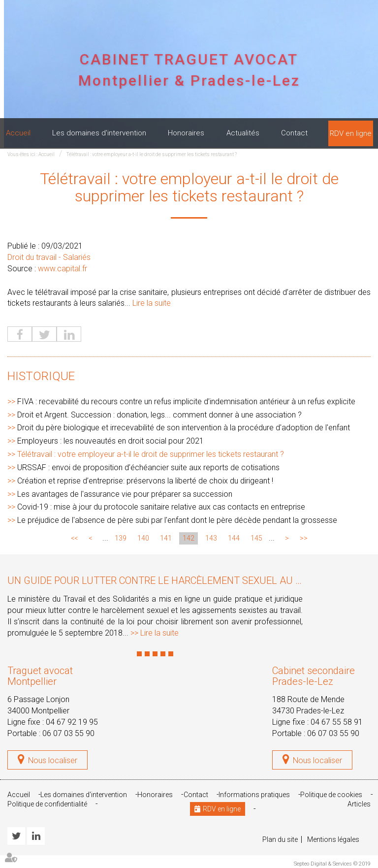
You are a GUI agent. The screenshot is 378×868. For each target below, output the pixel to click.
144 (234, 538)
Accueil (18, 133)
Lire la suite (152, 303)
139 (121, 538)
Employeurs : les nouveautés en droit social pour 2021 (110, 441)
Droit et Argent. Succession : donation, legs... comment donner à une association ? (159, 415)
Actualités (243, 133)
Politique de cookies (331, 795)
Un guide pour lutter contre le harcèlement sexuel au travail (170, 580)
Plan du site (280, 839)
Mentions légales (333, 839)
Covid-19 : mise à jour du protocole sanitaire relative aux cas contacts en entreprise (161, 507)
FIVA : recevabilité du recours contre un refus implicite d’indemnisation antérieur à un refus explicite (186, 402)
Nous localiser (53, 760)
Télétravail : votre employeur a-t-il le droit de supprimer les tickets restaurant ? (152, 154)
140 (143, 538)
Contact (294, 133)
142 (189, 538)
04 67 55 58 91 (337, 722)
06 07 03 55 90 (68, 733)
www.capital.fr (63, 269)
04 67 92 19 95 (72, 722)
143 (211, 538)
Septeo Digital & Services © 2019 (332, 864)
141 (166, 538)
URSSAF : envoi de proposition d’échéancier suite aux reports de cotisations (148, 467)
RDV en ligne (351, 133)
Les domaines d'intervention (99, 133)
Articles (359, 804)
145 (256, 538)
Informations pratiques (254, 795)
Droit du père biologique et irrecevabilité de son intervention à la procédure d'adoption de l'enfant (184, 428)
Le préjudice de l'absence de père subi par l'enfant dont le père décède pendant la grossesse (177, 520)
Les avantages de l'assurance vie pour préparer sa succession (125, 494)
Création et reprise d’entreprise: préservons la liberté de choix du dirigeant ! (145, 481)
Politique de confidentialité (47, 804)
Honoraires (186, 133)
